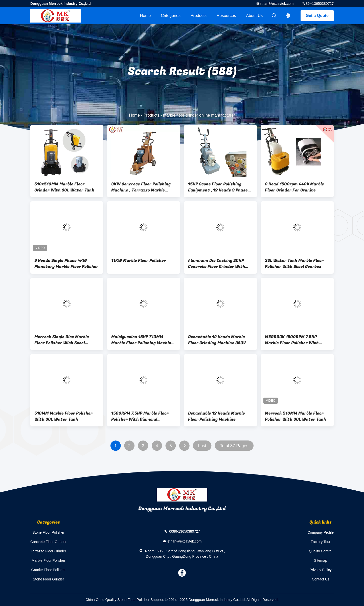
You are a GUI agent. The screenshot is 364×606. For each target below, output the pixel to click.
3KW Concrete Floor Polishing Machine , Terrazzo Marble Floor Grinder (141, 187)
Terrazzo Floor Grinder (49, 551)
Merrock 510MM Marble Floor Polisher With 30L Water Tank (295, 416)
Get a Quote (317, 16)
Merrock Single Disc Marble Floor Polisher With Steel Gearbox (62, 340)
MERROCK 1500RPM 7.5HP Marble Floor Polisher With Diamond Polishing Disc (292, 340)
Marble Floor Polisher (48, 560)
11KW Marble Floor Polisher (139, 261)
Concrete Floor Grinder (48, 542)
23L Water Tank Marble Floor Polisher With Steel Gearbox (294, 264)
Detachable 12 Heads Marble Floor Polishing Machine (217, 416)
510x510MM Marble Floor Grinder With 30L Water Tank (64, 187)
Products (199, 16)
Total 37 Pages (234, 446)
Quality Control (321, 551)
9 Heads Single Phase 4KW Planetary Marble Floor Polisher (66, 264)
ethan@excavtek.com (277, 4)
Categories (171, 16)
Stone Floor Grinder (48, 579)
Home (145, 16)
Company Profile (321, 532)
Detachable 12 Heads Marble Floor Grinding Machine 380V (217, 340)
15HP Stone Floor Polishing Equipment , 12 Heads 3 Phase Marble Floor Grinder (218, 187)
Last (202, 446)
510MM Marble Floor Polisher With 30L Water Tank (63, 416)
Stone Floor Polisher (48, 532)
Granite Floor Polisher (49, 570)
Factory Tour (321, 542)
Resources (226, 16)
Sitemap (321, 560)
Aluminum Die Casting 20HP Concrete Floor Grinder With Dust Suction (217, 264)
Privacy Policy (321, 570)
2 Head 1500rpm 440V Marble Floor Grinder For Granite (294, 187)
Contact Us (321, 579)
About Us (255, 16)
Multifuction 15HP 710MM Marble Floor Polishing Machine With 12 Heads (142, 340)
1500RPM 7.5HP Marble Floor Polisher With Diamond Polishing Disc (140, 416)
